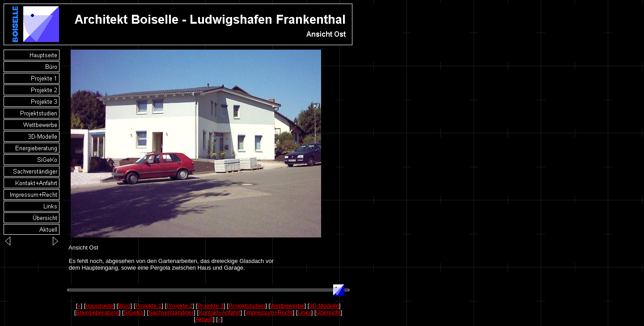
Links (304, 312)
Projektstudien (247, 306)
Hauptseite (99, 306)
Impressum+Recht (269, 312)
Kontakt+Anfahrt (220, 312)
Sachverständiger (171, 312)
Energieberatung (97, 312)
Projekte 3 (210, 306)
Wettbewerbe (287, 306)
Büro (124, 306)
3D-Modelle (324, 306)
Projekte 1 (149, 306)
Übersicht (328, 312)
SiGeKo (134, 312)
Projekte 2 (180, 306)
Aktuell (204, 319)
